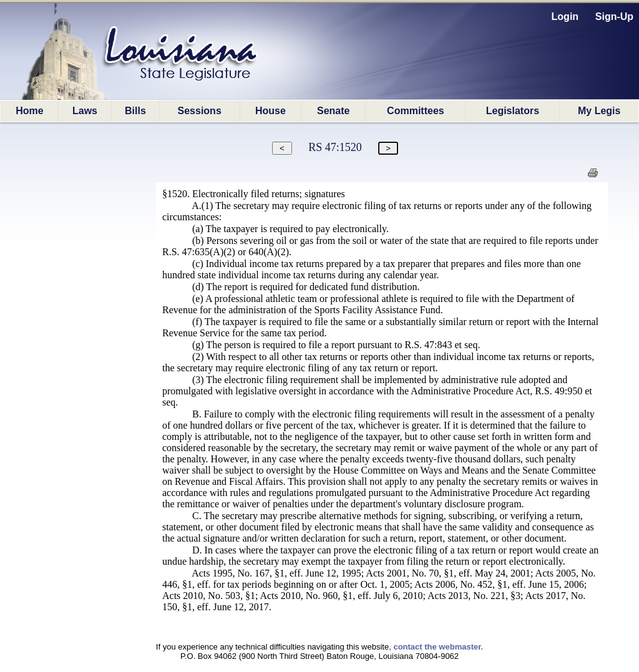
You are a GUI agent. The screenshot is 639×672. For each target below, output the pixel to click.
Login (565, 17)
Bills (135, 111)
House (271, 111)
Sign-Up (614, 17)
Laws (85, 111)
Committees (416, 111)
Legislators (513, 111)
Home (29, 111)
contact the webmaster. (438, 647)
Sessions (200, 111)
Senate (333, 111)
